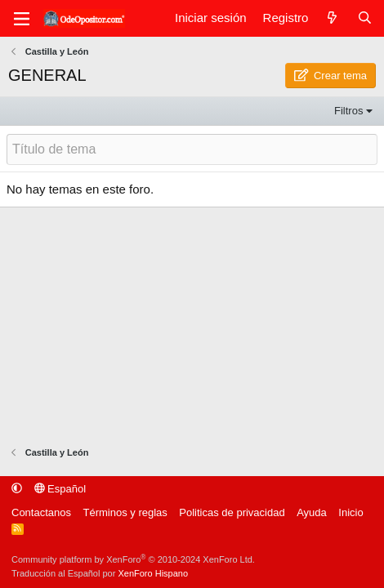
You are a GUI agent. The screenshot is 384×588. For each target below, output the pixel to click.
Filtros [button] (348, 111)
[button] (17, 489)
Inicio (351, 512)
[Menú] (21, 19)
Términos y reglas (125, 512)
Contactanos (41, 512)
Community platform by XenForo (133, 559)
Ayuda (312, 512)
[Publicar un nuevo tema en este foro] (192, 149)
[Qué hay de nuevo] (332, 18)
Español (60, 489)
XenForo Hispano (153, 573)
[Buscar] (365, 18)
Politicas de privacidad (232, 512)
